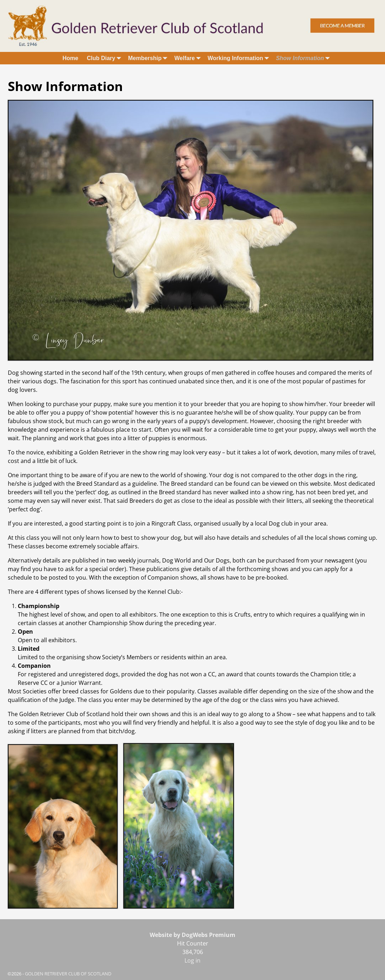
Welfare (189, 58)
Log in (192, 960)
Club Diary (105, 58)
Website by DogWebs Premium (192, 935)
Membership (149, 58)
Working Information (240, 58)
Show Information (304, 58)
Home (70, 58)
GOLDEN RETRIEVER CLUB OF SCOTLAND (68, 974)
